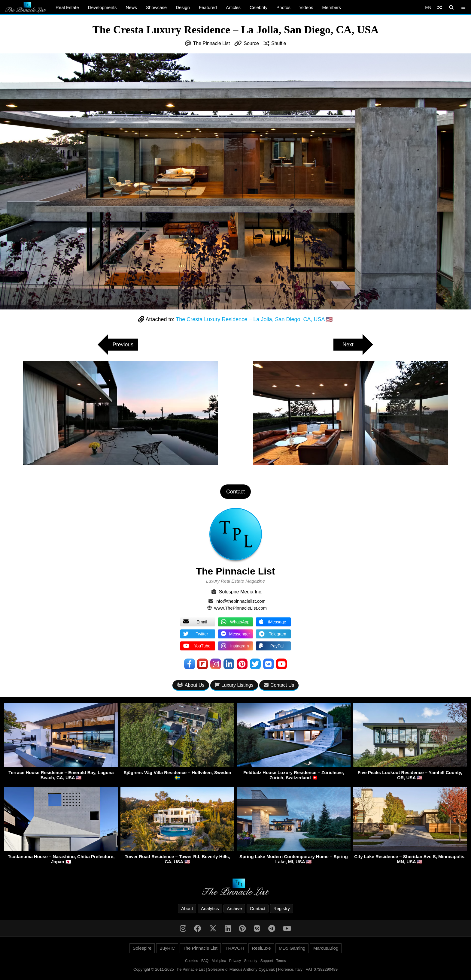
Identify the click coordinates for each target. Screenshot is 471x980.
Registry (282, 908)
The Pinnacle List (212, 43)
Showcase (156, 7)
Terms (281, 961)
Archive (234, 908)
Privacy (235, 961)
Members (332, 7)
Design (183, 7)
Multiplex (219, 961)
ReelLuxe (261, 948)
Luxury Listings (234, 685)
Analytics (210, 908)
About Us (191, 685)
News (131, 7)
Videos (306, 7)
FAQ (205, 961)
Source (251, 43)
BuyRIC (167, 948)
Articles (233, 7)
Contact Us (279, 685)
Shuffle (279, 43)
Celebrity (258, 7)
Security (251, 961)
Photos (283, 7)
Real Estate (67, 7)
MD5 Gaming (292, 948)
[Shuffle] (440, 7)
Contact (258, 908)
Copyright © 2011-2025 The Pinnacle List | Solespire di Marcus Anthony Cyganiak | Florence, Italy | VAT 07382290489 (235, 969)
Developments (102, 7)
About (187, 908)
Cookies (191, 961)
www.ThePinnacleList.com (240, 608)
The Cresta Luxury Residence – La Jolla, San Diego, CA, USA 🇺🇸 (254, 319)
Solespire (142, 948)
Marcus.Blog (326, 948)
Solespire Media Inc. (241, 592)
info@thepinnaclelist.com (240, 601)
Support (267, 961)
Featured (208, 7)
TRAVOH (234, 948)
